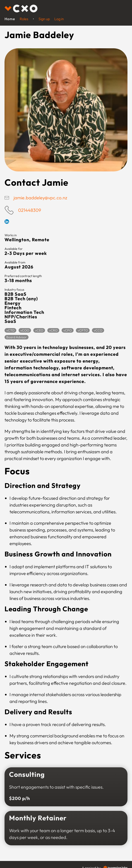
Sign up (44, 19)
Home (10, 19)
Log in (59, 19)
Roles (24, 19)
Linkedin (7, 222)
